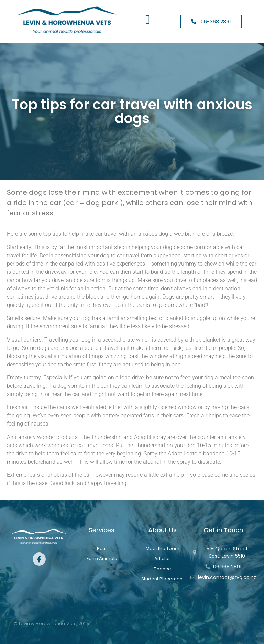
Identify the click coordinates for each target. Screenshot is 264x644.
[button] (148, 20)
